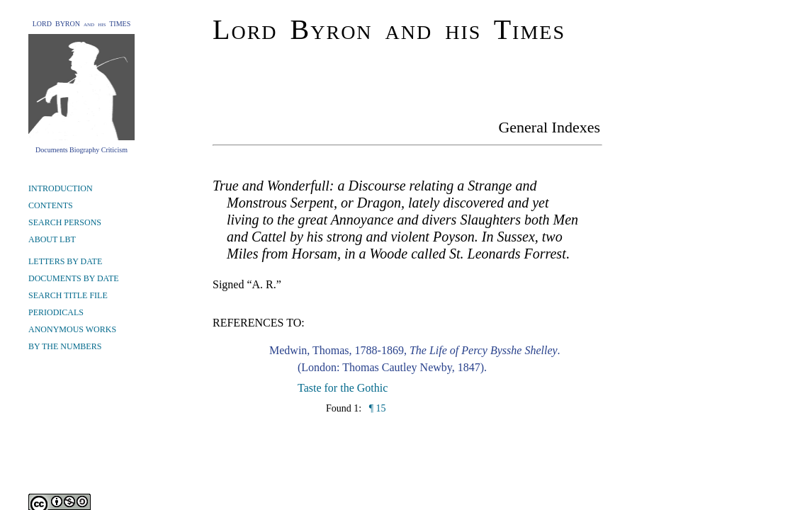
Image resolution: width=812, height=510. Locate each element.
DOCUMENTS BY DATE (74, 278)
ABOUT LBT (52, 239)
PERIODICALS (56, 312)
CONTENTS (51, 205)
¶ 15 (376, 408)
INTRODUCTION (61, 188)
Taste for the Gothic (343, 388)
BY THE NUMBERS (65, 346)
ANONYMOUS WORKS (72, 329)
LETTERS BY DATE (65, 261)
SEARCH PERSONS (65, 222)
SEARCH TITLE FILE (68, 295)
